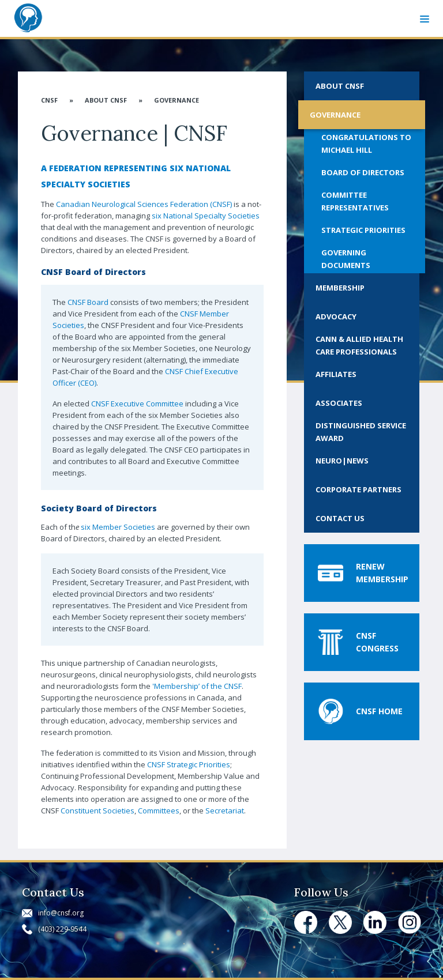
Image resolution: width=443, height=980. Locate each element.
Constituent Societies (97, 811)
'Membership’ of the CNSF (197, 686)
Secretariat (225, 811)
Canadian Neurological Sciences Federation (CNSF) (144, 204)
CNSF (49, 100)
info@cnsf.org (61, 913)
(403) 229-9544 (62, 929)
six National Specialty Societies (206, 216)
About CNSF (106, 100)
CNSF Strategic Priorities (189, 764)
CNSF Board (88, 302)
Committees (159, 811)
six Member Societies (118, 527)
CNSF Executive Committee (137, 404)
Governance (177, 100)
